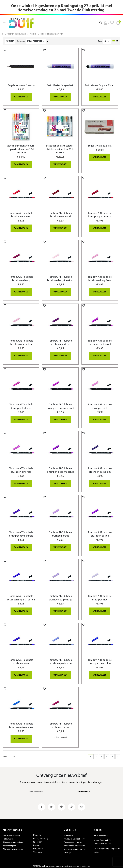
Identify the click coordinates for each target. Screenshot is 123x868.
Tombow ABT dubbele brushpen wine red (60, 215)
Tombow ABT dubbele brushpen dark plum (100, 469)
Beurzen (37, 843)
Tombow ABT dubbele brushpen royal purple (21, 533)
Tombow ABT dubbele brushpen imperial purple (21, 596)
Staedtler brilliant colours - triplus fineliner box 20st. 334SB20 (60, 149)
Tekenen (33, 34)
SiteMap (67, 851)
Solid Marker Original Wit (60, 86)
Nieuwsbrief (38, 847)
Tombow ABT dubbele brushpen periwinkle (60, 660)
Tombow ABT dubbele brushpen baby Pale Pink (60, 278)
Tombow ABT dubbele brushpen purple (100, 533)
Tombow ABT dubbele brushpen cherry (21, 278)
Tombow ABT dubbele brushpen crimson (60, 724)
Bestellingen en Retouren (75, 844)
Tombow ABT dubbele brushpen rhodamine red (60, 406)
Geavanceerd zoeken (73, 840)
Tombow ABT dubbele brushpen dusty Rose (100, 278)
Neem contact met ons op (75, 847)
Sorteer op (21, 41)
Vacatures (38, 850)
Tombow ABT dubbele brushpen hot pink (21, 406)
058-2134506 (103, 833)
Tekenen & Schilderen (17, 34)
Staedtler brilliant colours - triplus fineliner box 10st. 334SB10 (21, 149)
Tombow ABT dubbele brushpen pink (100, 406)
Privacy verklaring (41, 837)
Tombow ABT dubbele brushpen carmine (21, 215)
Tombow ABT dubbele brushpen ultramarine (21, 724)
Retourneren (8, 837)
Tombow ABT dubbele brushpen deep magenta (60, 469)
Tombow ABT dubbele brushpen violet (21, 660)
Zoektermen (69, 833)
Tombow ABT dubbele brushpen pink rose (21, 469)
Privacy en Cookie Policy (74, 837)
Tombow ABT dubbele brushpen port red (60, 342)
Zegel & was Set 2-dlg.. (100, 146)
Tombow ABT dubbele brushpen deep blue (100, 660)
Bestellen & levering (11, 833)
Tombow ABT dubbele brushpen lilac (100, 596)
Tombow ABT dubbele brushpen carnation (21, 342)
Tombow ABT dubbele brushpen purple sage (60, 596)
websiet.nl (86, 864)
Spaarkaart (38, 840)
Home (2, 34)
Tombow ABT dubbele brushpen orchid (60, 533)
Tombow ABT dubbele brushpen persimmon (100, 215)
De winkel (37, 833)
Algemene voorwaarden (13, 847)
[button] (5, 50)
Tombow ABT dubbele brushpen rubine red (100, 342)
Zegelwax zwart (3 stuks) (21, 86)
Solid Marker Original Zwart (100, 86)
